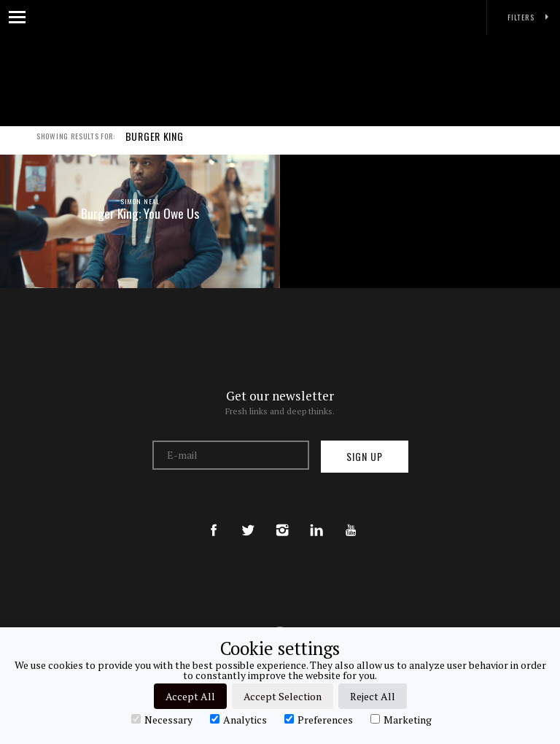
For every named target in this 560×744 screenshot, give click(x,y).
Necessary (162, 719)
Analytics (238, 719)
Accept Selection (283, 696)
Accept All (190, 696)
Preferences (319, 719)
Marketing (401, 719)
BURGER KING (155, 144)
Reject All (373, 696)
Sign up (365, 456)
